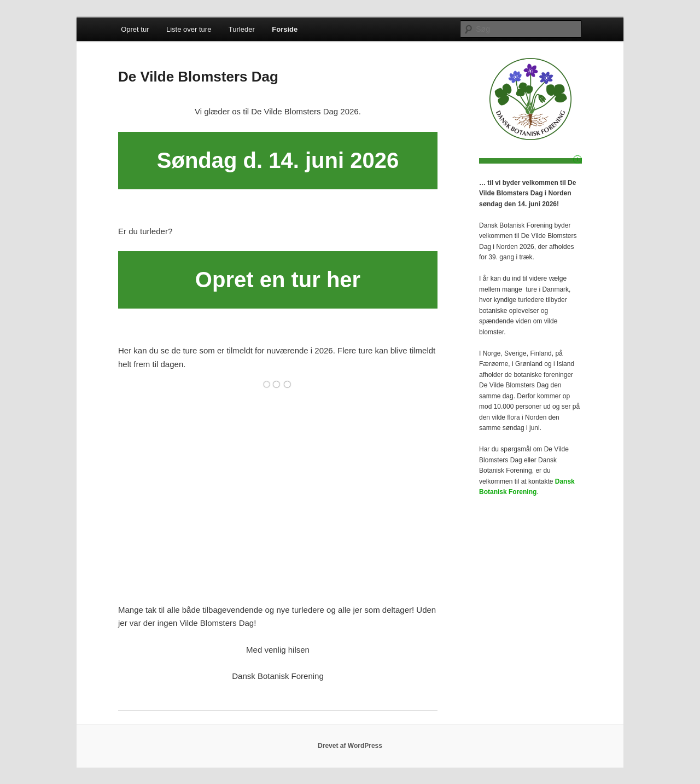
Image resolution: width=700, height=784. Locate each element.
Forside (285, 29)
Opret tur (135, 29)
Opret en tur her (278, 280)
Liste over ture (189, 29)
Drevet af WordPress (350, 746)
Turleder (242, 29)
